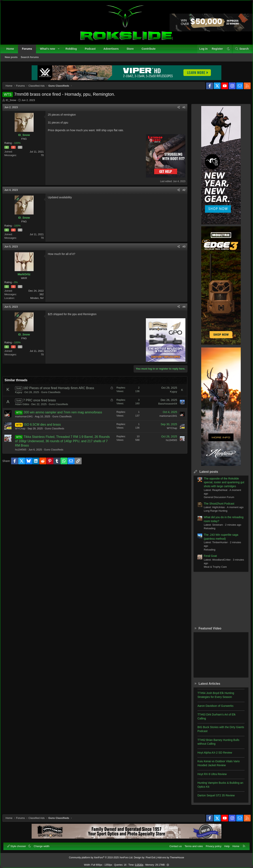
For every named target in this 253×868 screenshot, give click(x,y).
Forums (29, 51)
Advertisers (113, 51)
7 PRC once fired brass (42, 403)
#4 (181, 309)
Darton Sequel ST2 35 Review (213, 798)
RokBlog (73, 51)
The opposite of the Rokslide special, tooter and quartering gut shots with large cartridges (221, 485)
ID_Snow (14, 103)
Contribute (150, 51)
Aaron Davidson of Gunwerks (213, 709)
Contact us (174, 844)
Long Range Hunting (213, 514)
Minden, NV (40, 301)
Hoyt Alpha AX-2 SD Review (212, 755)
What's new (49, 51)
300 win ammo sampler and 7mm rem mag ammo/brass (66, 415)
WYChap (23, 431)
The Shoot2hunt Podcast (216, 506)
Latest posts (206, 474)
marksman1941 (27, 419)
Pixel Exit (151, 856)
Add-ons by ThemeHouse (171, 856)
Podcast (92, 51)
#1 (181, 110)
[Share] (176, 110)
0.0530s (139, 863)
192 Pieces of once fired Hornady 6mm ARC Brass (61, 391)
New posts (13, 59)
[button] (60, 51)
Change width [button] (43, 844)
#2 (181, 193)
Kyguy (21, 395)
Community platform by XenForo (101, 856)
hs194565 (23, 452)
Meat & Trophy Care (212, 570)
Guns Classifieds (54, 395)
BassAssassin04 (165, 406)
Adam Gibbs (25, 407)
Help (225, 844)
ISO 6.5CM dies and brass (45, 427)
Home (12, 51)
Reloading (207, 531)
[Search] (240, 51)
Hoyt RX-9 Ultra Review (209, 777)
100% (20, 146)
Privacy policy (212, 844)
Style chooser (19, 844)
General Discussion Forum (216, 500)
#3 (181, 249)
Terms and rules (192, 844)
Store (132, 51)
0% (19, 285)
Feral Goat (208, 559)
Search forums (32, 59)
